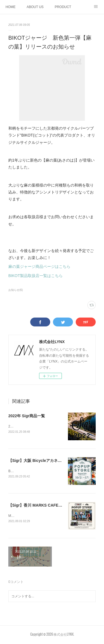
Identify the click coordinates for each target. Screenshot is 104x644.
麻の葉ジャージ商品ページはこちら (39, 266)
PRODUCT (63, 7)
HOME (11, 7)
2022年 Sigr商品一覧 (27, 416)
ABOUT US (35, 7)
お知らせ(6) (16, 290)
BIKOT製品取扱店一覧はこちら (35, 276)
